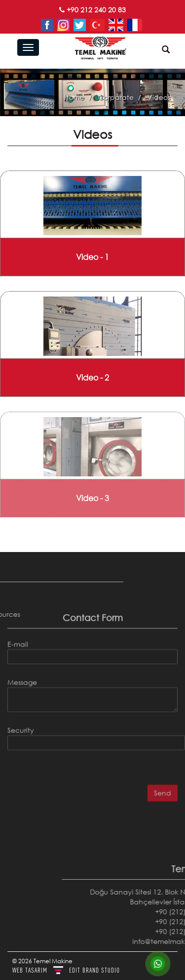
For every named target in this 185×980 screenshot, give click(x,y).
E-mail (18, 608)
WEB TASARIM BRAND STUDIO (66, 970)
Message (22, 646)
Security (21, 694)
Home (74, 97)
